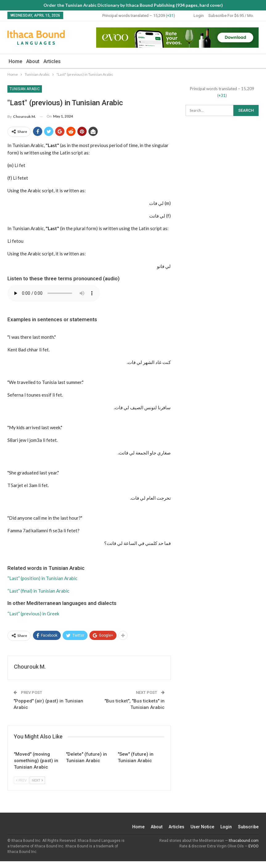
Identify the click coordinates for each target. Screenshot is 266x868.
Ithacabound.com (244, 841)
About (33, 61)
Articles (52, 61)
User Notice (202, 827)
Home (15, 61)
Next (37, 780)
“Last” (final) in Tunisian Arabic (38, 591)
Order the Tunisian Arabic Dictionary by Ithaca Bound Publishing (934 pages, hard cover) (133, 5)
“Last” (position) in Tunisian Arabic (42, 578)
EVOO (254, 846)
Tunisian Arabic (25, 89)
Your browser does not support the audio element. (54, 293)
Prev (21, 780)
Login (199, 16)
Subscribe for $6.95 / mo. (231, 16)
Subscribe (248, 827)
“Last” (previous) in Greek (33, 614)
